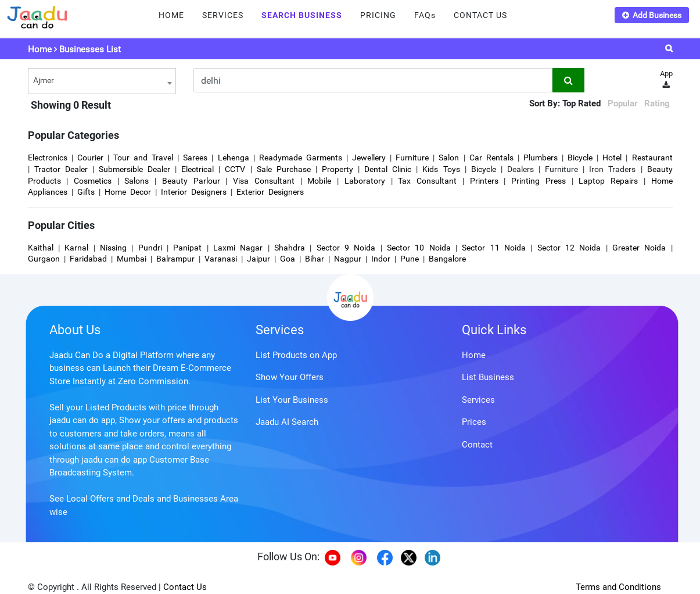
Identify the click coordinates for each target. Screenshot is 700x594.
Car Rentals (491, 158)
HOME (171, 15)
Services (280, 330)
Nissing (113, 248)
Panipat (187, 248)
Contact (477, 445)
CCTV (235, 169)
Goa (288, 259)
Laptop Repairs (611, 181)
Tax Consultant (427, 181)
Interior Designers (194, 192)
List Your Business (292, 400)
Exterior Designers (270, 192)
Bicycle (580, 158)
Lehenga (234, 158)
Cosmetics (93, 181)
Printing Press (539, 181)
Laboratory (365, 181)
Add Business (652, 15)
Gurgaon (44, 259)
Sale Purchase (284, 169)
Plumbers (541, 158)
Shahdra (290, 248)
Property (338, 169)
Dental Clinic (388, 169)
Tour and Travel (143, 158)
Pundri (150, 248)
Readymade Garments (301, 158)
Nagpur (348, 259)
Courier (90, 158)
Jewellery (369, 158)
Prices (474, 422)
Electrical (198, 169)
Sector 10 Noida (419, 248)
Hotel (612, 158)
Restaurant (652, 158)
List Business (488, 377)
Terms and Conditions (618, 587)
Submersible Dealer (134, 169)
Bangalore (447, 259)
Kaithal (41, 248)
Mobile (319, 181)
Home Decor (128, 192)
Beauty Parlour (191, 181)
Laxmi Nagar (238, 248)
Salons (137, 181)
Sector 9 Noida (346, 248)
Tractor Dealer (61, 169)
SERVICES (223, 15)
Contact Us (185, 587)
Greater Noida (639, 248)
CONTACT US (480, 15)
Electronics (48, 158)
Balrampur (175, 259)
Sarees (195, 158)
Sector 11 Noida (494, 248)
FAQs (425, 15)
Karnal (76, 248)
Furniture (412, 158)
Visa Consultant (264, 181)
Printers (484, 181)
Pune (410, 259)
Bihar (315, 259)
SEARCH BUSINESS (302, 15)
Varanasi (221, 259)
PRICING (378, 15)
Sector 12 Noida (569, 248)
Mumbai (132, 259)
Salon (449, 158)
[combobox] (102, 81)
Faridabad (88, 259)
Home (40, 49)
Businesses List (90, 49)
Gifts (86, 192)
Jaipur (259, 259)
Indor (381, 259)
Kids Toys (441, 169)
